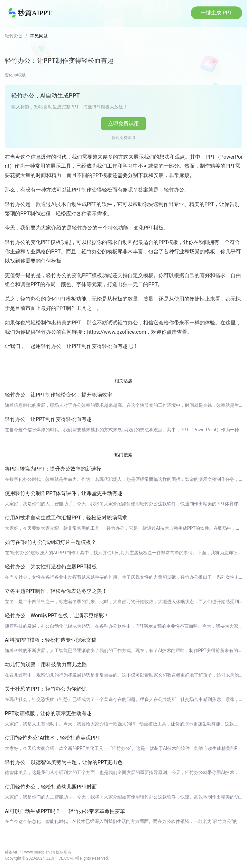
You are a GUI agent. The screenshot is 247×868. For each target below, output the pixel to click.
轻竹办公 (14, 36)
